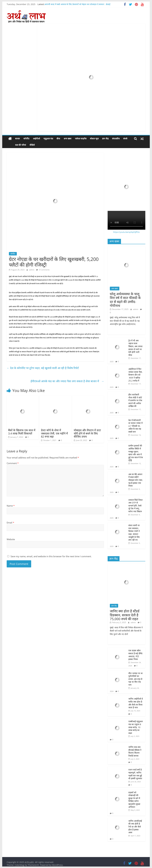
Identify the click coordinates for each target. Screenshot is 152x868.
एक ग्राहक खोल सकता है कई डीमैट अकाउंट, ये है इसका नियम (135, 655)
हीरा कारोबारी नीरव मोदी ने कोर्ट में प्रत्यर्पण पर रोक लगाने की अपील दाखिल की (135, 400)
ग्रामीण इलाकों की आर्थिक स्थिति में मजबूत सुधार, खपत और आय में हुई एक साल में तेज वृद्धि (136, 453)
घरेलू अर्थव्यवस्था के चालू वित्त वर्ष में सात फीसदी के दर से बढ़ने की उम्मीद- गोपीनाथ (125, 300)
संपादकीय (116, 139)
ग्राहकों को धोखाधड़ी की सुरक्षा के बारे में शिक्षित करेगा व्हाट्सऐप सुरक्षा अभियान (134, 800)
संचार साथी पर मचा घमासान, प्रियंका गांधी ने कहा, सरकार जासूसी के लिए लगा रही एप (134, 533)
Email (10, 523)
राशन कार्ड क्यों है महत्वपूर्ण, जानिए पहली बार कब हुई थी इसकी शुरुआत (136, 774)
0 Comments (43, 270)
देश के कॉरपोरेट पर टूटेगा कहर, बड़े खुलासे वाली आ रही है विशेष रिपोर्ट (43, 368)
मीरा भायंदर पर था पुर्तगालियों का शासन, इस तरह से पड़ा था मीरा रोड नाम (136, 679)
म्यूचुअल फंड (48, 139)
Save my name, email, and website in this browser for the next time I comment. (51, 556)
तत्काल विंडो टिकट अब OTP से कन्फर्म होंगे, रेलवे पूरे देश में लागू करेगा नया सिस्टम (136, 506)
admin (32, 270)
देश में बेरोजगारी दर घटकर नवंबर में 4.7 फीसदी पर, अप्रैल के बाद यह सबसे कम (135, 426)
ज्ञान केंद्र (105, 139)
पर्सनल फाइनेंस (81, 139)
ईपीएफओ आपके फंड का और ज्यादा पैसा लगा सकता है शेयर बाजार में (67, 381)
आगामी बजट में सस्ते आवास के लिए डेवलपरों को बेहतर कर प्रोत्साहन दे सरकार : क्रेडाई (77, 4)
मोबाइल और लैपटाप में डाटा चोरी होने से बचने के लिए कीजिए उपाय (87, 433)
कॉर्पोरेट (26, 139)
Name (11, 506)
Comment (13, 463)
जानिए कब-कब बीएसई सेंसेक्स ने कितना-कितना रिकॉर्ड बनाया (135, 751)
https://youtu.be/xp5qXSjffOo (126, 232)
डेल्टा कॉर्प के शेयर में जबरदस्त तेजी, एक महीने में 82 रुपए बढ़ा (54, 433)
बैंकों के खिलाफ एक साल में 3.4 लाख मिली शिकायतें (22, 432)
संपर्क (125, 139)
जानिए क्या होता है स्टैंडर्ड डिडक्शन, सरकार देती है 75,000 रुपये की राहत (125, 615)
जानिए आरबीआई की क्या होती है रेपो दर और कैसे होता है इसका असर (135, 827)
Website (11, 539)
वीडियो (25, 145)
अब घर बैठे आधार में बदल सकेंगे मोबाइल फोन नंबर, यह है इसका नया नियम (136, 480)
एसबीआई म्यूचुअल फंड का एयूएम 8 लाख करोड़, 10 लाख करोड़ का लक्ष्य (136, 727)
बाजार (18, 139)
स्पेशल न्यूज (94, 139)
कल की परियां (14, 145)
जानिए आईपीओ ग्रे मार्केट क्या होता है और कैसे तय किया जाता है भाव (136, 703)
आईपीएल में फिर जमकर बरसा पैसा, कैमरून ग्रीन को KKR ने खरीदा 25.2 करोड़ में (135, 375)
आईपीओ (36, 139)
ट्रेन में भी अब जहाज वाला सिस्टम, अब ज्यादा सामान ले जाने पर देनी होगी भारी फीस (135, 348)
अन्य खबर (68, 139)
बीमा (58, 139)
